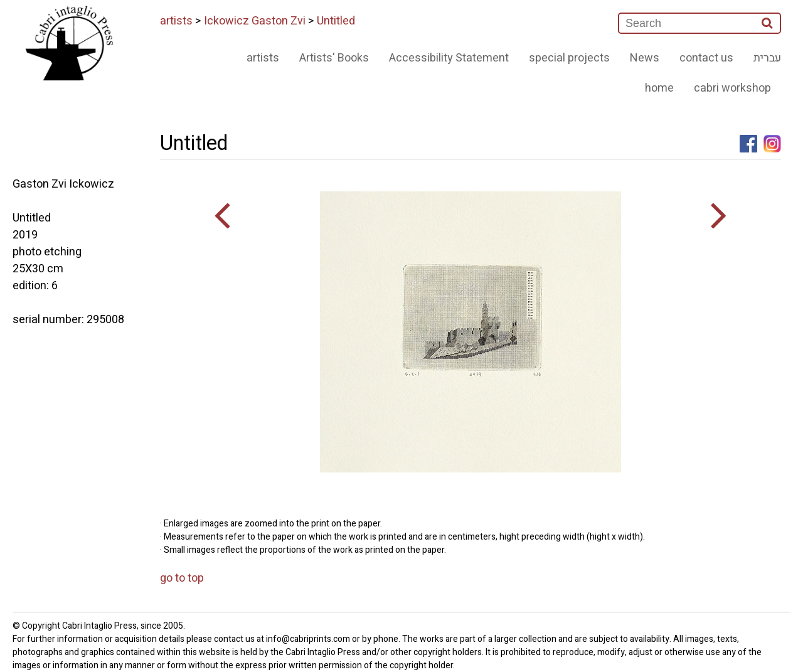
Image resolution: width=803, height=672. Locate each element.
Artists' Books (334, 58)
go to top (182, 578)
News (645, 58)
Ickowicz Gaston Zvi (255, 21)
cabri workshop (732, 88)
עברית (767, 58)
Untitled (336, 21)
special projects (569, 58)
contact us (706, 58)
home (659, 88)
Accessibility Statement (449, 58)
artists (176, 21)
